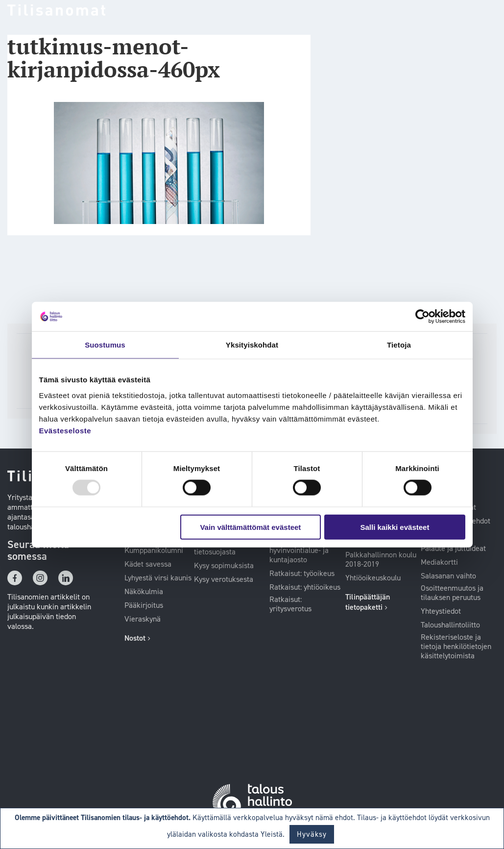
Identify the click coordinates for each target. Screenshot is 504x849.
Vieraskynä (143, 619)
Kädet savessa (148, 564)
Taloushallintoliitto (450, 625)
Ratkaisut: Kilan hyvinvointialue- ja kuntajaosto (299, 550)
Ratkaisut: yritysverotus (290, 604)
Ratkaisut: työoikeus (302, 574)
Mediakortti (439, 562)
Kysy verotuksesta (224, 579)
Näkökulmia (144, 592)
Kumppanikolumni (154, 550)
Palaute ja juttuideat (453, 549)
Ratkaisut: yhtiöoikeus (305, 587)
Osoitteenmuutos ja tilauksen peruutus (452, 593)
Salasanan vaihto (448, 576)
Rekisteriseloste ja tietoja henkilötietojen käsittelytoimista (456, 647)
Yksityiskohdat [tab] (252, 345)
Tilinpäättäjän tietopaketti (368, 602)
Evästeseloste (65, 430)
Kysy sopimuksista (224, 566)
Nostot (135, 638)
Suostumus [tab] (105, 345)
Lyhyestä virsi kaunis (158, 578)
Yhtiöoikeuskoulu (373, 578)
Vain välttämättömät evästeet (250, 527)
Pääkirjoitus (144, 605)
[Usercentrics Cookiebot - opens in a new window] (422, 317)
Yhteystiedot (441, 611)
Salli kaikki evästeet (395, 527)
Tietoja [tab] (399, 345)
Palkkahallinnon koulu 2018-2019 (381, 560)
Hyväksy (312, 834)
